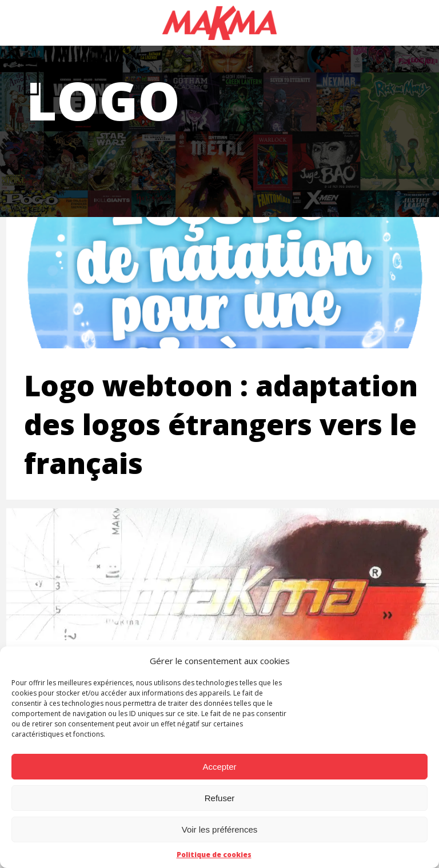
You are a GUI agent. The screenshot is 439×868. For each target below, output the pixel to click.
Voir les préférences (220, 829)
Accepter (219, 767)
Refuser (220, 798)
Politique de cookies (214, 855)
